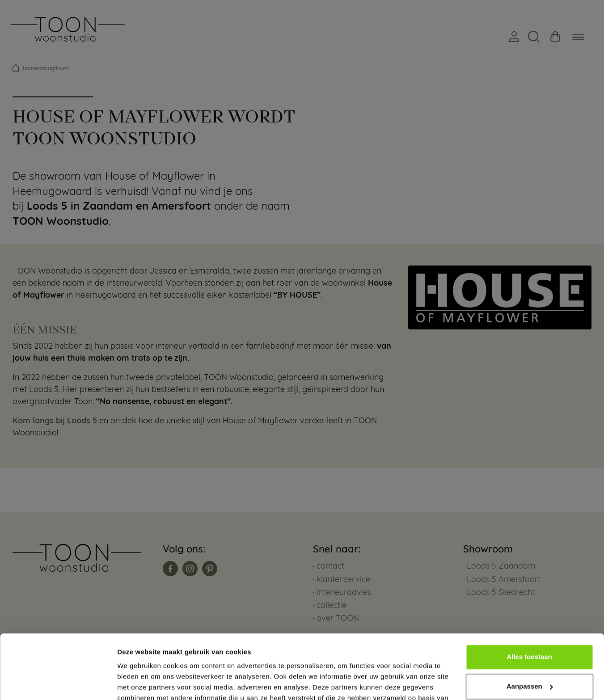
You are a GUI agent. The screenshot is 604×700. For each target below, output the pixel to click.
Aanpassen (530, 635)
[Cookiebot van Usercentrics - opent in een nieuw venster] (58, 683)
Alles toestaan (529, 606)
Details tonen (138, 682)
